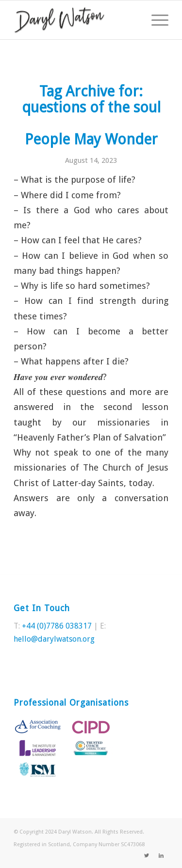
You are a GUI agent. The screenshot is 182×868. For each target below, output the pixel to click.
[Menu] (155, 20)
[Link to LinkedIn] (161, 856)
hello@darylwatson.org (54, 639)
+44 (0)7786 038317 (57, 626)
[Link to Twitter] (147, 856)
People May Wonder (91, 139)
